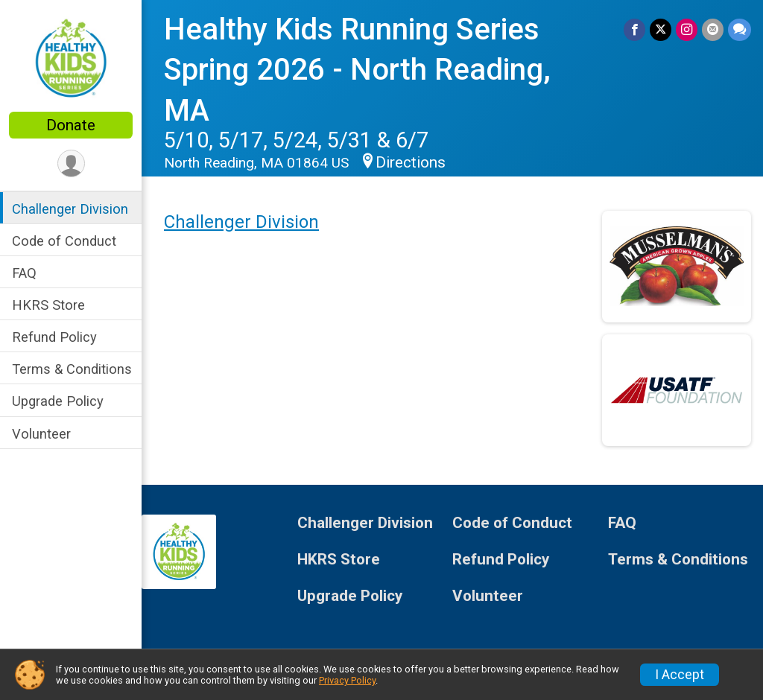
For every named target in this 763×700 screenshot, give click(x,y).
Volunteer (41, 434)
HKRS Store (48, 305)
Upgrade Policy (58, 401)
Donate (71, 125)
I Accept (680, 675)
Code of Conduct (64, 241)
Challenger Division (70, 209)
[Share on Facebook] (634, 29)
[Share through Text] (740, 29)
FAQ (24, 273)
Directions (411, 162)
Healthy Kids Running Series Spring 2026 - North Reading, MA (357, 70)
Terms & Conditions (72, 369)
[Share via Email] (713, 29)
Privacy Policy (347, 680)
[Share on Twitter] (661, 29)
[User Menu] (71, 163)
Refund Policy (54, 337)
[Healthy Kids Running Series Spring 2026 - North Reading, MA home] (71, 57)
